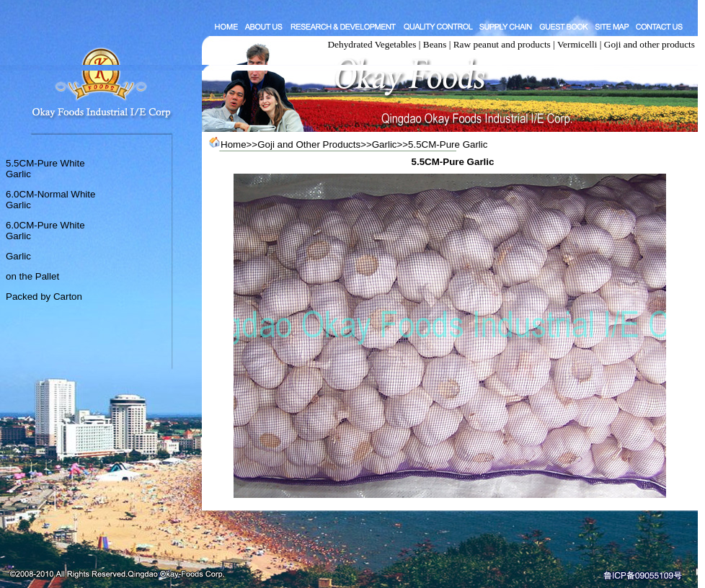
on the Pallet (32, 276)
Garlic (18, 256)
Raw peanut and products (502, 44)
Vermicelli (577, 44)
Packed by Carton (44, 297)
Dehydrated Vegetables (372, 44)
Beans (435, 44)
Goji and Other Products (309, 144)
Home (234, 144)
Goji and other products (649, 44)
